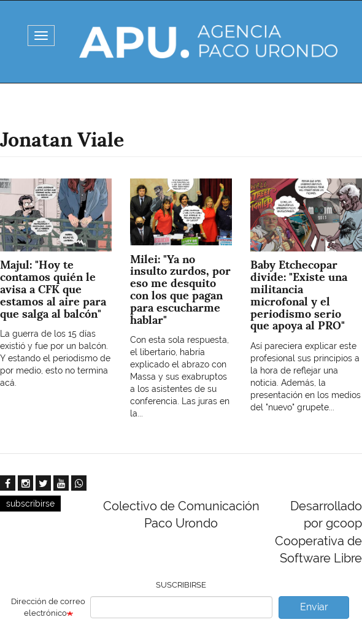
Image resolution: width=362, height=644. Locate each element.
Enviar (314, 607)
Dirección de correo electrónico (48, 607)
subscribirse (30, 504)
